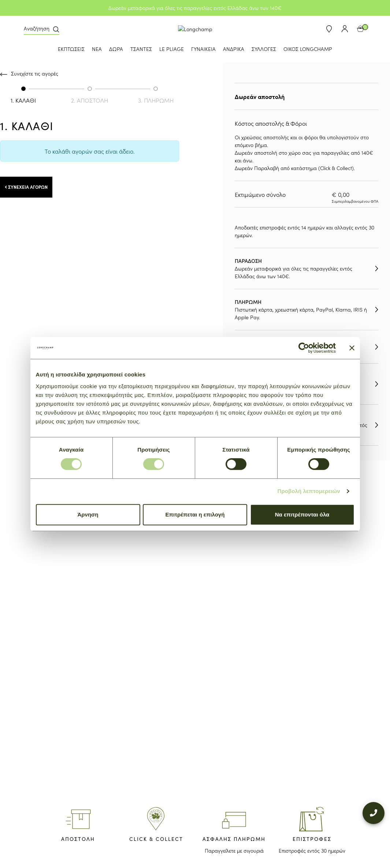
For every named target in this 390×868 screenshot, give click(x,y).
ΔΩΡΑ (116, 49)
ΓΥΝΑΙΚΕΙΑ (203, 49)
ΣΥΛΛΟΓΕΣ (264, 49)
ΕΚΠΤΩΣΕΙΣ (71, 49)
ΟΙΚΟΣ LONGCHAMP (308, 49)
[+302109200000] (374, 806)
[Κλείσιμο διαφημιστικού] (352, 348)
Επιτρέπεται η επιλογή (195, 514)
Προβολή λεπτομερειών (309, 491)
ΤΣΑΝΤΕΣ (141, 49)
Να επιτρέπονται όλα (302, 514)
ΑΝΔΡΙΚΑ (234, 49)
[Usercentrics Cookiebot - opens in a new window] (304, 348)
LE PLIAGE (172, 49)
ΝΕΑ (97, 49)
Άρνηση (88, 514)
